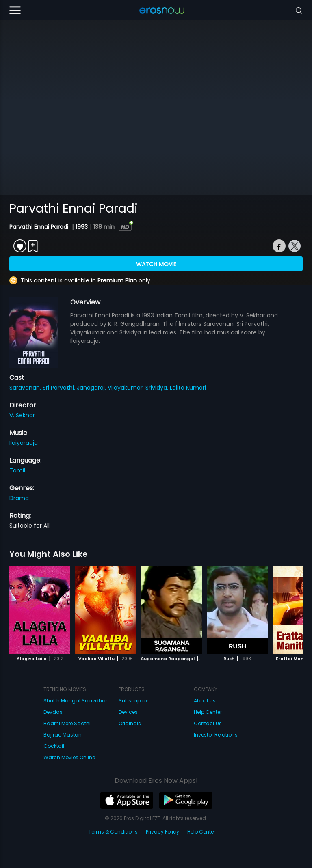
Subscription (134, 701)
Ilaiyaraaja (24, 443)
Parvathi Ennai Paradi (40, 227)
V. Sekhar (22, 415)
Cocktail (54, 746)
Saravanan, (26, 388)
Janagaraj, (92, 388)
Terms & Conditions (113, 832)
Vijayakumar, (127, 388)
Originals (130, 723)
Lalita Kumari (188, 388)
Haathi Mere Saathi (67, 723)
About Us (205, 701)
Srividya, (158, 388)
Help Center (208, 712)
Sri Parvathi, (60, 388)
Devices (128, 712)
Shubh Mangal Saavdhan (76, 701)
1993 (82, 227)
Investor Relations (216, 735)
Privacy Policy (162, 832)
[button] (288, 609)
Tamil (17, 470)
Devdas (53, 712)
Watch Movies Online (69, 757)
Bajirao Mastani (63, 735)
